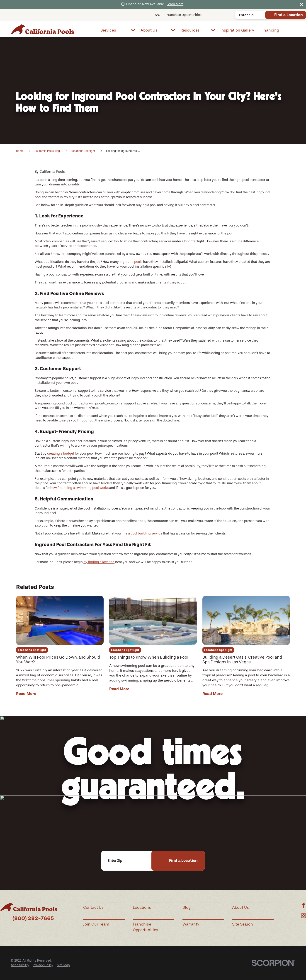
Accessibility (20, 965)
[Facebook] (304, 905)
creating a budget (61, 454)
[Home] (42, 29)
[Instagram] (304, 916)
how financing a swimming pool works (79, 488)
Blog (187, 907)
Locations (142, 907)
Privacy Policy (43, 965)
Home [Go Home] (20, 151)
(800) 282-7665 (33, 918)
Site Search (243, 924)
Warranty (191, 924)
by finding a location (99, 562)
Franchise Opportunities (184, 15)
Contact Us (93, 907)
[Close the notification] (302, 4)
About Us (240, 907)
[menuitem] (118, 30)
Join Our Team (96, 924)
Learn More (175, 4)
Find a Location (289, 15)
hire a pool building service (142, 533)
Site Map (63, 965)
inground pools (131, 262)
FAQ (158, 15)
